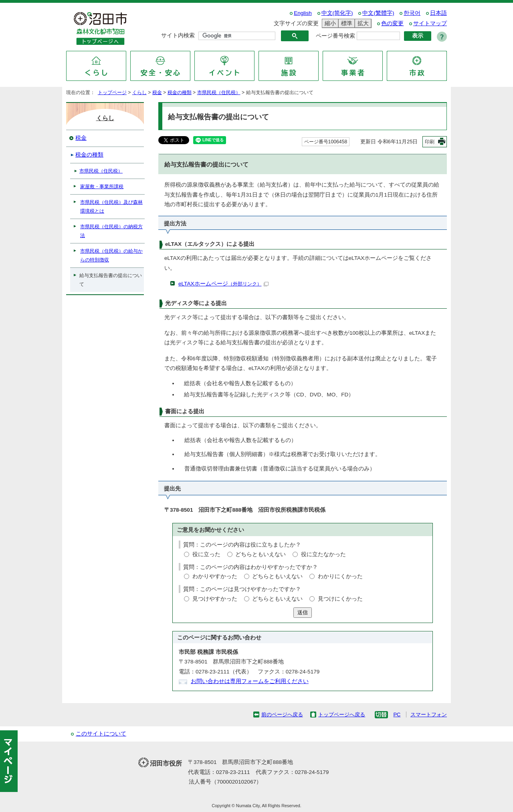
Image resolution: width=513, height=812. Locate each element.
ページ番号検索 (335, 36)
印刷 (430, 142)
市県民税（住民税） (219, 92)
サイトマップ (430, 23)
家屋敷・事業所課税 (102, 187)
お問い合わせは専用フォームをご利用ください (250, 681)
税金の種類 (180, 92)
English (303, 13)
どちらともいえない (261, 554)
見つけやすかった (215, 599)
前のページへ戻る (282, 715)
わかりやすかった (215, 576)
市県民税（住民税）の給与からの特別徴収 (111, 255)
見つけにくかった (340, 599)
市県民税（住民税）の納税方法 (111, 231)
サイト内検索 (178, 35)
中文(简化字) (337, 13)
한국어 (412, 13)
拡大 (362, 23)
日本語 (438, 13)
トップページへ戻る (342, 715)
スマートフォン (429, 715)
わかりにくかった (340, 576)
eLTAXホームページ (223, 284)
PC (397, 715)
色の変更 (392, 23)
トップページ (112, 92)
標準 (345, 23)
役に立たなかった (323, 554)
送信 (303, 612)
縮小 (329, 23)
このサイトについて (101, 734)
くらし (139, 92)
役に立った (206, 554)
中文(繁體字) (378, 13)
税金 (157, 92)
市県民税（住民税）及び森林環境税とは (111, 207)
